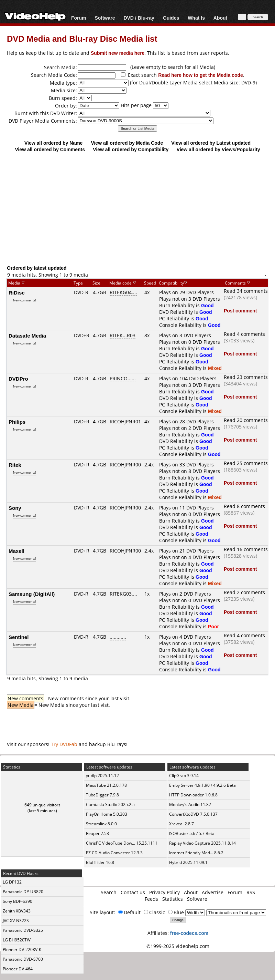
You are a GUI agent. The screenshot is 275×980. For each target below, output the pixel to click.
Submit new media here (118, 53)
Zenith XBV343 (17, 911)
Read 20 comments (246, 420)
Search (109, 892)
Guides (171, 18)
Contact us (133, 892)
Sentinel (19, 637)
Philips (17, 422)
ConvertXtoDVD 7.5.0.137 (193, 814)
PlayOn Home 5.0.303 (107, 814)
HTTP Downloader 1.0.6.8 (193, 795)
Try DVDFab (64, 744)
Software (105, 18)
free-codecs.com (189, 933)
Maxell (16, 551)
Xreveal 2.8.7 (181, 824)
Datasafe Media (27, 336)
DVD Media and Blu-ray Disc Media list (82, 38)
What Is (196, 18)
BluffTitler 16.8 (100, 862)
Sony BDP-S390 (18, 901)
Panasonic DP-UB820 (23, 892)
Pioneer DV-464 (18, 969)
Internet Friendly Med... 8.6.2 (196, 853)
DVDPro (18, 379)
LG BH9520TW (17, 940)
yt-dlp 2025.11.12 (102, 776)
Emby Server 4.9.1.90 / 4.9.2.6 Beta (202, 785)
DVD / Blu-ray (139, 18)
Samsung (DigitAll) (32, 594)
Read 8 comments (244, 506)
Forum (79, 18)
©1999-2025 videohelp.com (178, 946)
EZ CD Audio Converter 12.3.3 (114, 853)
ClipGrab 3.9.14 (184, 776)
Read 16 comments (246, 549)
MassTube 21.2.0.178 (106, 785)
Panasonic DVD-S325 (23, 930)
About (220, 18)
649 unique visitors (42, 805)
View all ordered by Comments (50, 149)
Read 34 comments (246, 291)
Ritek (15, 465)
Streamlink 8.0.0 (101, 824)
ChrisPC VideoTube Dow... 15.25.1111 (122, 843)
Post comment (240, 311)
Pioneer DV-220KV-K (22, 950)
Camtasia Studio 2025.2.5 (110, 804)
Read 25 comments (246, 463)
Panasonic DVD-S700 (23, 959)
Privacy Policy (164, 892)
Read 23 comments (246, 377)
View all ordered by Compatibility (131, 149)
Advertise (213, 892)
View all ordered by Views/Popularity (218, 149)
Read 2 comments (244, 592)
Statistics (173, 899)
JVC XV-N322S (16, 921)
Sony (15, 508)
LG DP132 (12, 882)
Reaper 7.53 (97, 833)
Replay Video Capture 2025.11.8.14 (202, 843)
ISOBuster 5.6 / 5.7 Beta (192, 833)
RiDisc (17, 292)
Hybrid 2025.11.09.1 (188, 862)
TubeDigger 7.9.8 (102, 795)
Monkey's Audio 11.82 (190, 804)
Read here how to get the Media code (201, 75)
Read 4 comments (244, 334)
